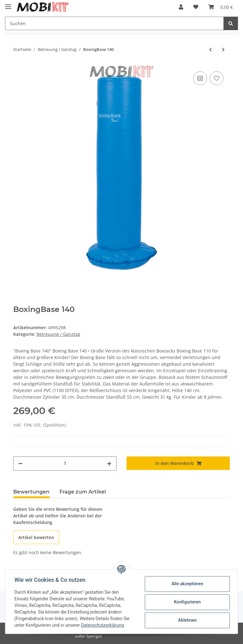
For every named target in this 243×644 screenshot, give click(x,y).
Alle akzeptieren (186, 584)
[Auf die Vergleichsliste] (200, 78)
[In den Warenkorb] (178, 463)
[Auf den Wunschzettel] (217, 78)
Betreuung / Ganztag (58, 334)
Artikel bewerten (36, 537)
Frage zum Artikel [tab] (83, 492)
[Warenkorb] (221, 7)
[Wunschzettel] (196, 7)
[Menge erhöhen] (109, 464)
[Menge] (65, 464)
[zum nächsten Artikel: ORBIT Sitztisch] (223, 49)
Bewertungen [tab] (31, 492)
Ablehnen (186, 620)
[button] (181, 7)
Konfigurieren (186, 602)
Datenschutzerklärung (103, 625)
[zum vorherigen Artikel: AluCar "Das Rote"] (210, 49)
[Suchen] (114, 23)
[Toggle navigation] (8, 4)
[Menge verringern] (20, 464)
